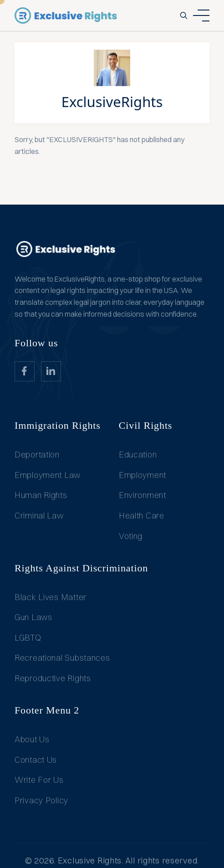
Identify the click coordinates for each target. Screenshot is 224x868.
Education (138, 455)
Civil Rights (146, 425)
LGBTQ (28, 638)
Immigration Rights (58, 425)
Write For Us (39, 780)
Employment (143, 475)
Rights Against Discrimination (81, 568)
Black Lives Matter (51, 597)
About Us (32, 739)
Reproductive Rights (53, 678)
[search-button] (184, 15)
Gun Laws (33, 617)
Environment (143, 495)
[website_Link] (25, 371)
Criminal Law (39, 516)
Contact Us (36, 760)
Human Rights (41, 495)
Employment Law (48, 475)
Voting (131, 536)
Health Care (142, 516)
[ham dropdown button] (201, 15)
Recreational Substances (62, 658)
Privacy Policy (41, 800)
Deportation (37, 455)
